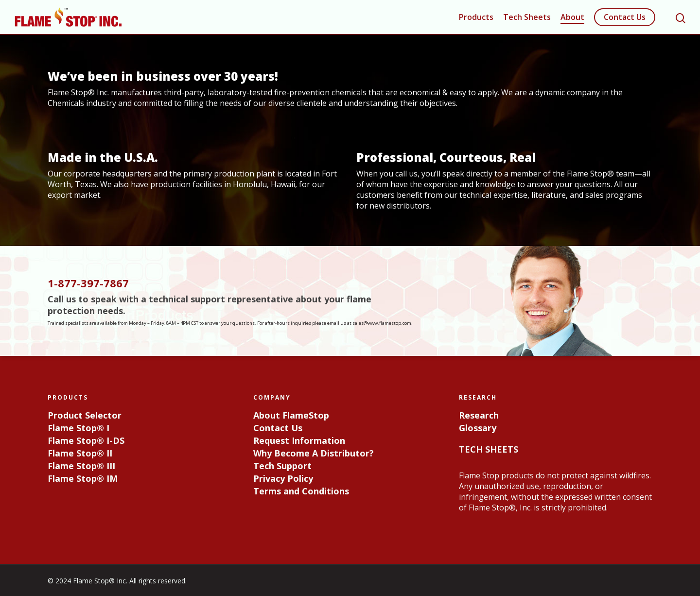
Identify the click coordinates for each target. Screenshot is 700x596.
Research (479, 415)
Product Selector (85, 415)
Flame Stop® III (81, 466)
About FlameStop (291, 415)
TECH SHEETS (489, 448)
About (572, 17)
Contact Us (625, 17)
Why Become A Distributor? (314, 453)
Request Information (299, 440)
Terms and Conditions (301, 491)
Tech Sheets (527, 17)
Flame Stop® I (79, 428)
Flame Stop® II (80, 453)
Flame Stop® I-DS (86, 440)
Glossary (478, 428)
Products (476, 17)
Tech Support (282, 466)
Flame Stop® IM (83, 478)
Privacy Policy (283, 478)
